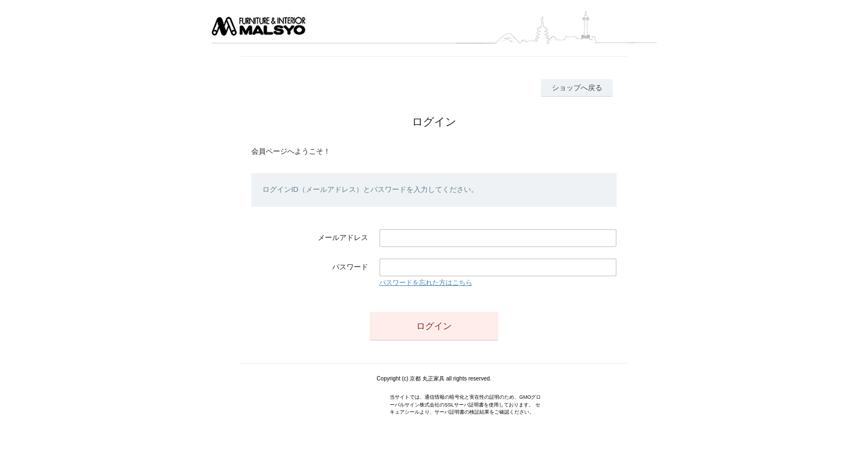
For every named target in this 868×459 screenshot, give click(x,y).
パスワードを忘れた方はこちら (426, 283)
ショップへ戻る (577, 88)
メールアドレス (343, 238)
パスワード (350, 267)
